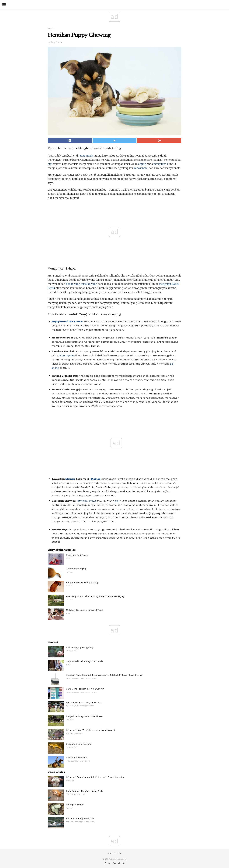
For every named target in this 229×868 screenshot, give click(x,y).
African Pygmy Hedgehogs (80, 647)
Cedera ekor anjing (76, 569)
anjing (142, 164)
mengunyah (86, 156)
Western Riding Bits (76, 758)
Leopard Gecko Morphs (79, 744)
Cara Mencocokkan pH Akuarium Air (85, 689)
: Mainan (95, 479)
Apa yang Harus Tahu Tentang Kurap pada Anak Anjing (95, 596)
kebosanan (140, 168)
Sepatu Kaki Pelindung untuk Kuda (85, 661)
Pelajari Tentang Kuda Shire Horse (84, 716)
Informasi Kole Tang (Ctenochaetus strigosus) (90, 730)
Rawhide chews (87, 501)
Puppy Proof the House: (67, 321)
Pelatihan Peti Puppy (77, 555)
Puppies (51, 29)
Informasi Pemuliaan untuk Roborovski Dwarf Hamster (95, 777)
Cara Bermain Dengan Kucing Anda (85, 791)
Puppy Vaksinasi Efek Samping (82, 582)
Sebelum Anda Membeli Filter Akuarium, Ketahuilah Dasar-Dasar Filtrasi (104, 675)
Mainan (70, 479)
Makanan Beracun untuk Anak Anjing (85, 610)
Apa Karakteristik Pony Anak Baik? (84, 703)
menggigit (165, 284)
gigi (50, 164)
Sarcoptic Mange (75, 805)
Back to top (114, 854)
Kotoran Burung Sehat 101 (80, 818)
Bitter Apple (66, 355)
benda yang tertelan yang (81, 284)
